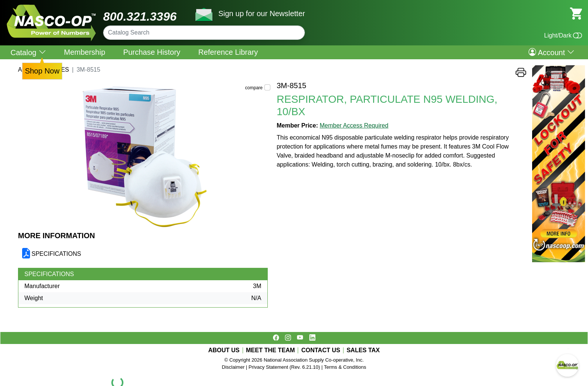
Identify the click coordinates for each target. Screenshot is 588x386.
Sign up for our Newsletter (262, 14)
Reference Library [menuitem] (228, 52)
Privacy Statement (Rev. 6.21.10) (284, 367)
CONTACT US (321, 350)
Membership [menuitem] (85, 52)
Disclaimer (233, 367)
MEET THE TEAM (271, 350)
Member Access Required (354, 125)
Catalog (28, 52)
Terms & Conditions (345, 367)
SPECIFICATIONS (56, 254)
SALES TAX (363, 350)
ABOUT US (224, 350)
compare (254, 88)
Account (551, 52)
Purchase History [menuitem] (152, 52)
